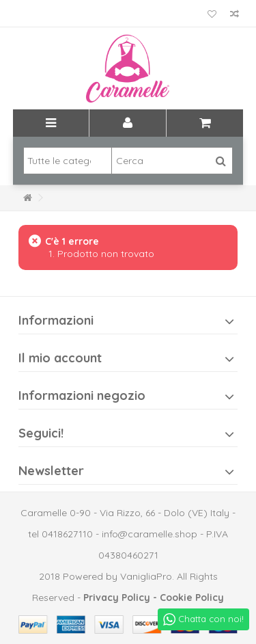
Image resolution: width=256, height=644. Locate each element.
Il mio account (60, 358)
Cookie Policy (192, 598)
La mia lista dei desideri (212, 14)
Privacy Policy (117, 598)
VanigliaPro (146, 576)
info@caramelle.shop (150, 534)
